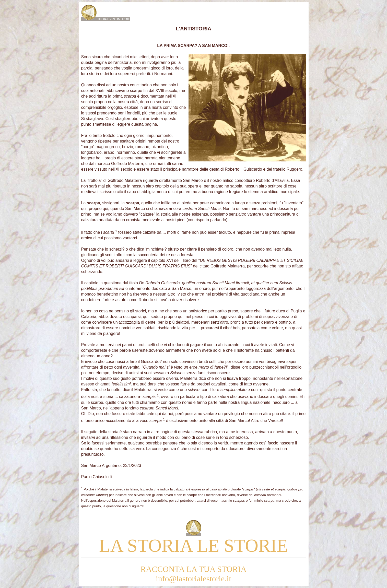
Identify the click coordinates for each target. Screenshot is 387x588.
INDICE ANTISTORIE (106, 19)
